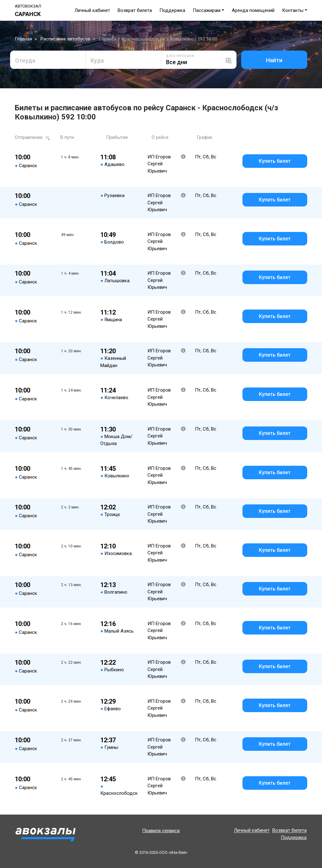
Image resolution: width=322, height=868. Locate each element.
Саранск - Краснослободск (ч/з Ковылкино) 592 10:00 (158, 39)
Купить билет (275, 161)
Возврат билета (135, 10)
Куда (97, 60)
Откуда (25, 60)
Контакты (293, 10)
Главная (23, 39)
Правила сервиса (161, 831)
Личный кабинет (92, 10)
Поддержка (172, 10)
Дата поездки (180, 56)
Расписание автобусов (65, 39)
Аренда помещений (253, 10)
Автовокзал (28, 6)
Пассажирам (207, 10)
